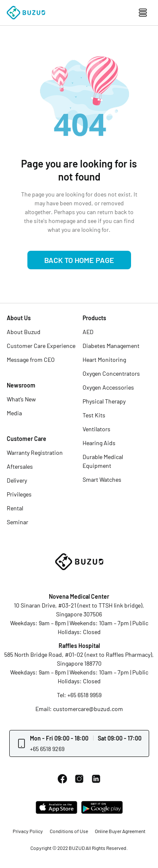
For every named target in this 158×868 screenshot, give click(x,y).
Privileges (19, 494)
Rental (15, 508)
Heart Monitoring (104, 360)
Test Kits (94, 415)
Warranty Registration (35, 453)
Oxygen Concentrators (111, 373)
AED (88, 332)
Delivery (17, 480)
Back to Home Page (79, 260)
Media (14, 413)
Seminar (17, 522)
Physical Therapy (104, 401)
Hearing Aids (99, 443)
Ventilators (96, 429)
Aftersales (20, 466)
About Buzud (24, 332)
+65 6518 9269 (47, 749)
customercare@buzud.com (88, 709)
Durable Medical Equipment (103, 461)
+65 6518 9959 (84, 695)
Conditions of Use (69, 831)
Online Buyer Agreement (120, 831)
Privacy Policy (28, 831)
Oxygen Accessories (108, 387)
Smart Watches (102, 479)
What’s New (21, 399)
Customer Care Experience (41, 346)
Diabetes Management (111, 346)
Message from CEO (31, 360)
